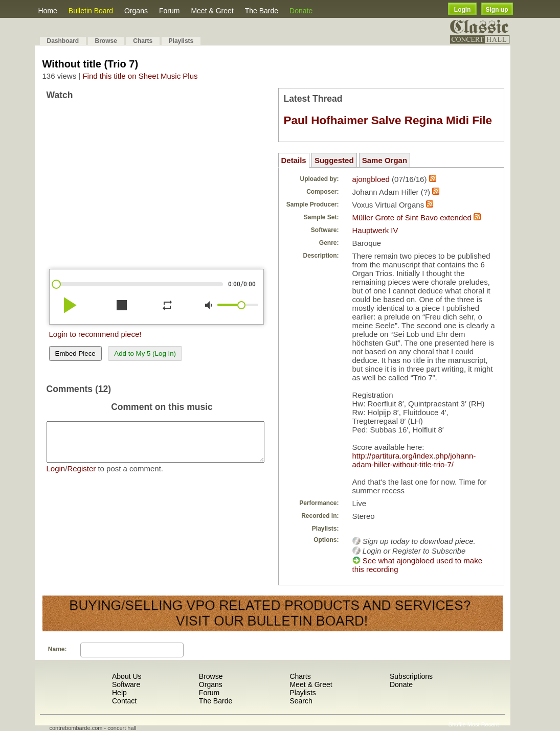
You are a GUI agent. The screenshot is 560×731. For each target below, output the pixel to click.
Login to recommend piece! (95, 334)
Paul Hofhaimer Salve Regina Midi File (388, 120)
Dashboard (63, 41)
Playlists (181, 41)
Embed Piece (75, 353)
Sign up (497, 10)
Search (301, 701)
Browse (106, 41)
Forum (169, 11)
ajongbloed (371, 179)
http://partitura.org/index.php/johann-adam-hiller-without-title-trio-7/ (414, 460)
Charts (143, 41)
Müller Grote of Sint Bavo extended (412, 218)
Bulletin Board (91, 11)
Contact (124, 701)
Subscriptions (411, 676)
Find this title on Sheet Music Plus (140, 76)
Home (48, 11)
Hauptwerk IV (375, 230)
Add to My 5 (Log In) (145, 353)
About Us (127, 676)
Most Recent (483, 724)
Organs (136, 11)
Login (463, 10)
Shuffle (457, 724)
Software (126, 684)
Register (81, 476)
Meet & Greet (212, 11)
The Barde (262, 11)
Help (119, 693)
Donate (301, 11)
